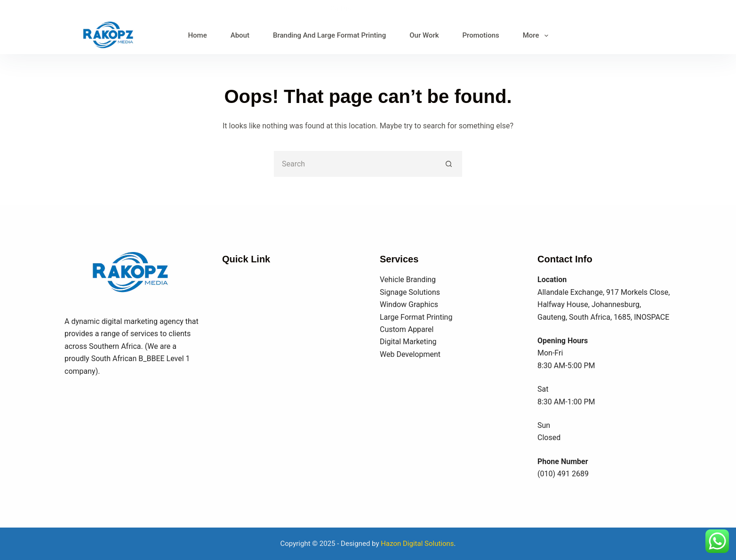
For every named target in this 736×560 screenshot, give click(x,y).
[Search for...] (355, 164)
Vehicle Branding (408, 280)
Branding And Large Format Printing (329, 35)
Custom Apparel (407, 329)
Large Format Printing (416, 317)
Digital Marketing (408, 342)
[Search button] (449, 164)
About (240, 35)
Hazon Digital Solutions (417, 544)
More (537, 36)
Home (197, 35)
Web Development (410, 354)
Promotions (481, 35)
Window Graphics (409, 304)
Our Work (424, 35)
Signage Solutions (410, 292)
